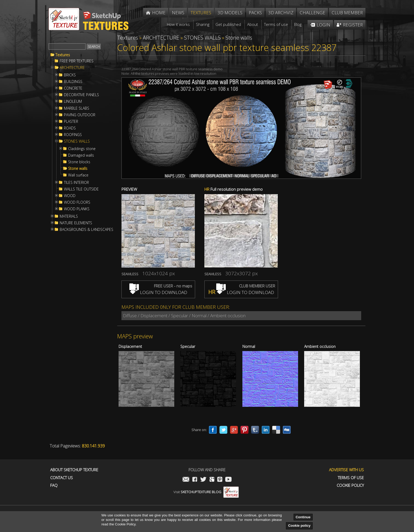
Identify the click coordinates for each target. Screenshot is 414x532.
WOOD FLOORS (77, 202)
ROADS (70, 128)
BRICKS (70, 75)
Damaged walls (81, 155)
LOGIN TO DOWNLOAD (158, 292)
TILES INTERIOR (76, 183)
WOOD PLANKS (77, 209)
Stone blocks (79, 162)
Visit (206, 492)
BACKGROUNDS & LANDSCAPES (86, 230)
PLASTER (71, 122)
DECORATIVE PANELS (81, 95)
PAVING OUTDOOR (80, 115)
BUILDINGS (73, 82)
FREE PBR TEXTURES (77, 61)
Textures (63, 55)
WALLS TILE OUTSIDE (81, 189)
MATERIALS (69, 216)
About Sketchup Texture (74, 470)
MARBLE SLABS (77, 108)
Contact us (62, 478)
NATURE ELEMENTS (76, 223)
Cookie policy (299, 526)
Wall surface (78, 175)
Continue (303, 517)
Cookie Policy (350, 485)
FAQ (54, 485)
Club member (347, 13)
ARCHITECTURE (72, 68)
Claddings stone (82, 149)
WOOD (70, 196)
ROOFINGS (73, 135)
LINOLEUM (73, 101)
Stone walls (78, 169)
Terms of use (351, 478)
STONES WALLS (77, 141)
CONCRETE (73, 88)
